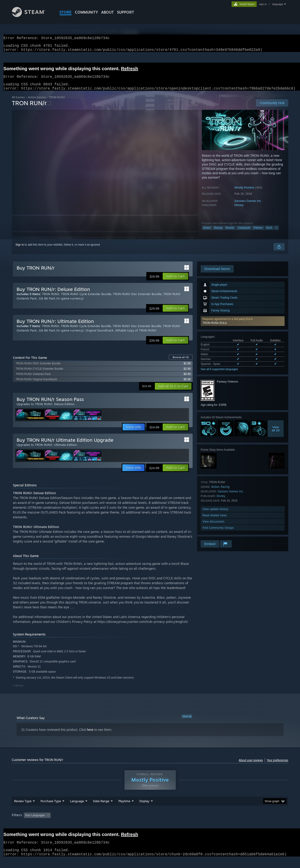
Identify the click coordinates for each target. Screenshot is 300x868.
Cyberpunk (244, 233)
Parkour (258, 233)
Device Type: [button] (248, 824)
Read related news (215, 521)
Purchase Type (51, 810)
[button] (243, 327)
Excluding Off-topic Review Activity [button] (82, 824)
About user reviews (251, 766)
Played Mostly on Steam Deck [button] (150, 824)
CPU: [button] (213, 824)
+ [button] (276, 233)
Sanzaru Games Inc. (248, 206)
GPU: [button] (228, 824)
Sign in (20, 250)
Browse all (181, 363)
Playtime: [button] (117, 824)
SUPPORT (126, 12)
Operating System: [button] (189, 824)
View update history (215, 515)
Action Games (37, 103)
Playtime (124, 810)
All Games (18, 103)
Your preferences (278, 766)
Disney (239, 210)
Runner (230, 233)
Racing (218, 233)
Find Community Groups (218, 533)
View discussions (213, 527)
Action (207, 233)
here (90, 735)
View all (187, 722)
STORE (66, 12)
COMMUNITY (86, 12)
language (278, 4)
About (107, 12)
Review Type (23, 810)
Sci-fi (269, 233)
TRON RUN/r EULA (215, 328)
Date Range (101, 810)
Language (77, 810)
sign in (263, 4)
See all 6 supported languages (219, 375)
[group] (150, 824)
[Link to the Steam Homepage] (32, 16)
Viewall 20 (276, 434)
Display (144, 810)
